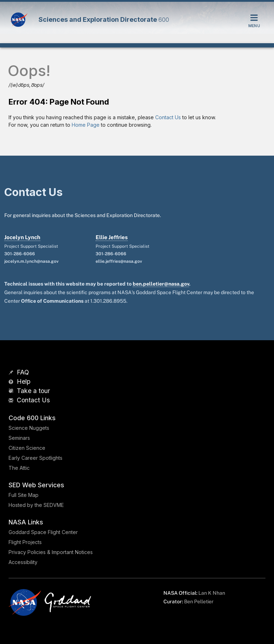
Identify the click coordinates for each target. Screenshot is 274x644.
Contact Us (168, 117)
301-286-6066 (20, 254)
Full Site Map (24, 495)
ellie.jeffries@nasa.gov (119, 261)
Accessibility (23, 562)
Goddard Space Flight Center (43, 532)
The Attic (19, 468)
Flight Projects (25, 542)
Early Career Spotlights (35, 458)
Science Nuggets (29, 428)
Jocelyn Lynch (22, 237)
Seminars (19, 438)
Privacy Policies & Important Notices (51, 552)
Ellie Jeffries (112, 237)
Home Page (86, 125)
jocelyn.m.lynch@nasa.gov (31, 261)
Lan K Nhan (212, 593)
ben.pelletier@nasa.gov (161, 284)
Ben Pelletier (199, 602)
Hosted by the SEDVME (36, 505)
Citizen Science (27, 448)
